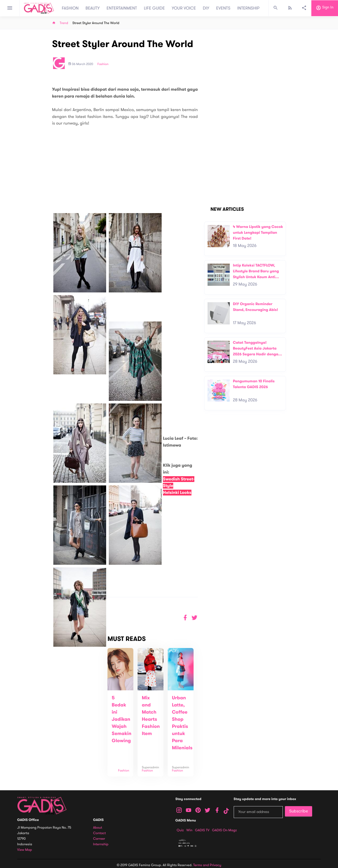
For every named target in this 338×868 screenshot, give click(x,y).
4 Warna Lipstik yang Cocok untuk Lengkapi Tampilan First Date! (258, 232)
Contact (100, 833)
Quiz (180, 830)
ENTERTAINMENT (122, 8)
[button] (194, 618)
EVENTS (223, 8)
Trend (64, 23)
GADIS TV (202, 830)
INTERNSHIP (248, 8)
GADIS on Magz (224, 830)
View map (25, 850)
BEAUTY (93, 8)
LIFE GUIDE (154, 8)
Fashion (103, 64)
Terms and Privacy (207, 865)
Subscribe (299, 811)
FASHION (70, 8)
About (98, 828)
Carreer (99, 839)
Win (189, 830)
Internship (101, 844)
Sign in (325, 8)
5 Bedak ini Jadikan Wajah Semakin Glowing (122, 719)
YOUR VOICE (184, 8)
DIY (206, 8)
